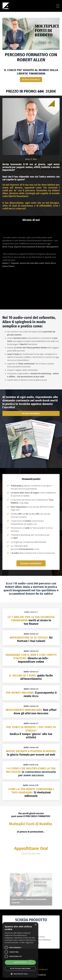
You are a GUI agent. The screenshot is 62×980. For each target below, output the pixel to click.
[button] (20, 974)
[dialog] (20, 950)
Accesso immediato (31, 80)
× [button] (36, 925)
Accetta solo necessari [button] (20, 969)
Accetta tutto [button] (20, 962)
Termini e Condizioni (38, 969)
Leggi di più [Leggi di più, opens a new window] (29, 942)
